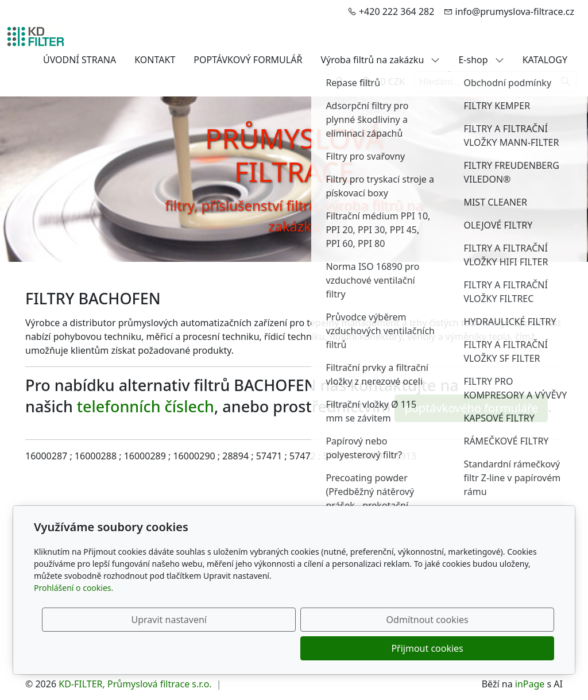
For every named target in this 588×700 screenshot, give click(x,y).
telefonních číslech (146, 406)
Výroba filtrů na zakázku (380, 60)
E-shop (481, 60)
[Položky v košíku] (366, 82)
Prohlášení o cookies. (73, 616)
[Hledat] (566, 82)
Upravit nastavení (269, 648)
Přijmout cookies (499, 648)
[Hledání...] (485, 82)
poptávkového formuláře (471, 408)
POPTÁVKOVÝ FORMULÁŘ (248, 60)
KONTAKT (155, 60)
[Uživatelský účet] (339, 82)
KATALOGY (545, 60)
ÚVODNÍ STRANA (80, 60)
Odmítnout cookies (384, 648)
